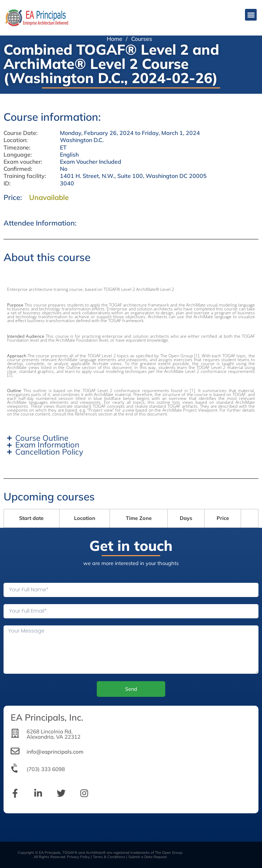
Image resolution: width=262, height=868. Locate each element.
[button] (251, 15)
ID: (7, 183)
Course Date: (21, 133)
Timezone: (17, 148)
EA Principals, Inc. (47, 717)
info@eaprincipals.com (55, 752)
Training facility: (25, 176)
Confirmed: (18, 169)
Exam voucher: (23, 162)
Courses (142, 39)
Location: (16, 140)
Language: (18, 155)
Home (115, 39)
